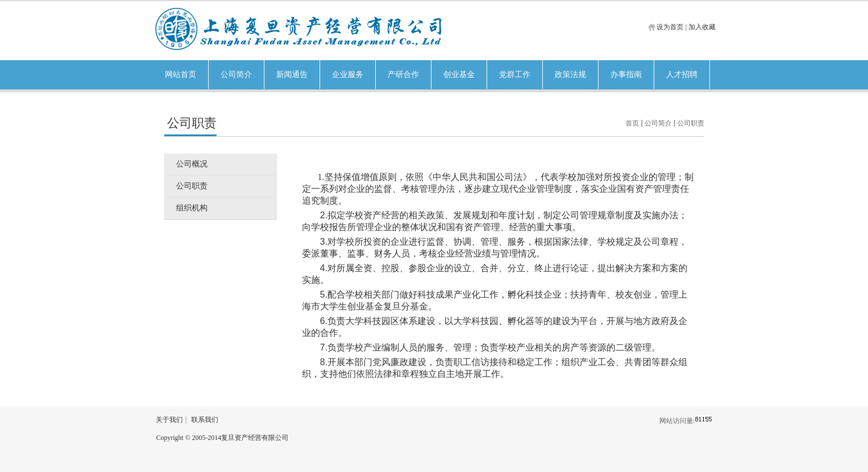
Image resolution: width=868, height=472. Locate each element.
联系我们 (205, 420)
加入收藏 (702, 27)
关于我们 (169, 420)
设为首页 (670, 27)
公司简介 (658, 123)
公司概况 (192, 164)
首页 (632, 123)
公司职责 (691, 123)
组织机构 (192, 208)
